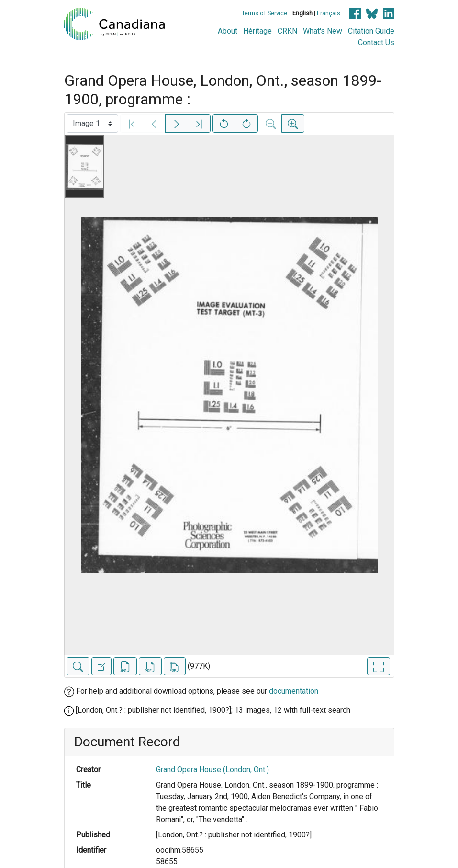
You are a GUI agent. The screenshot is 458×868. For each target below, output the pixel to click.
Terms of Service (264, 13)
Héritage (257, 31)
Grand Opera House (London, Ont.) (212, 770)
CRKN (287, 31)
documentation (294, 691)
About (228, 31)
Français (329, 13)
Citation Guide (371, 31)
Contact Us (376, 42)
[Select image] (92, 124)
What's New (323, 31)
